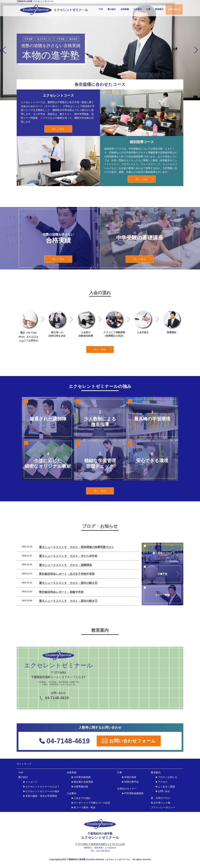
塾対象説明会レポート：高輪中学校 (61, 592)
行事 (148, 9)
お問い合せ (164, 791)
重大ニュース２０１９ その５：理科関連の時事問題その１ (77, 547)
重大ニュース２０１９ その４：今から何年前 (68, 556)
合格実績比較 (81, 787)
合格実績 (125, 9)
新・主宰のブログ (161, 798)
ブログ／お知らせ (168, 777)
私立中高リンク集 (161, 803)
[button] (4, 50)
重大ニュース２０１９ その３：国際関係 (65, 565)
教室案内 (159, 9)
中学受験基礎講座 (134, 793)
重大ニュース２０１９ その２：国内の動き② (68, 583)
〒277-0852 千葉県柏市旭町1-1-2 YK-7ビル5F (100, 844)
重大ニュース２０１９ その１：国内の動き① (68, 601)
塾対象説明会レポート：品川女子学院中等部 (67, 574)
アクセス (163, 782)
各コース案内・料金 (85, 808)
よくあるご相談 (166, 787)
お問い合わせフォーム (129, 741)
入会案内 (137, 9)
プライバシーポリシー (163, 808)
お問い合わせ (174, 9)
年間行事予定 (131, 782)
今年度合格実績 (82, 777)
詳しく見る (58, 129)
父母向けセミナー (127, 789)
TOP (101, 9)
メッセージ (31, 782)
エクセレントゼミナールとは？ (42, 787)
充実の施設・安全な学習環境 (41, 796)
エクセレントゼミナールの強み (42, 791)
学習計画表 (130, 777)
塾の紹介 (112, 9)
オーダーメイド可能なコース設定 (92, 803)
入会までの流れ (82, 798)
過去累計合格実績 (83, 782)
